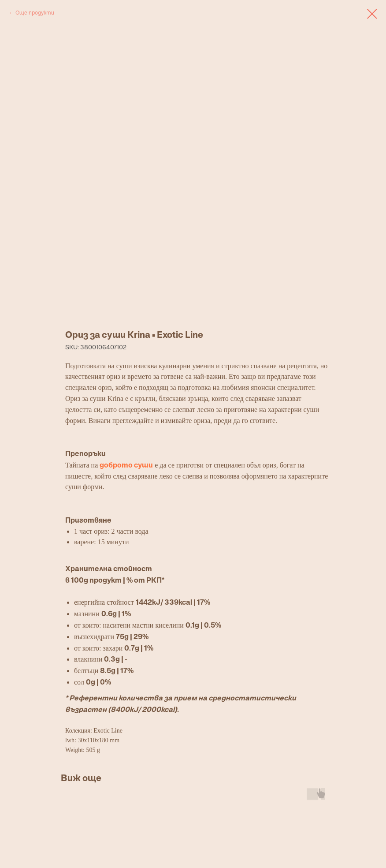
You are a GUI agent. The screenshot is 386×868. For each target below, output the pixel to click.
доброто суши (126, 465)
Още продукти (35, 13)
